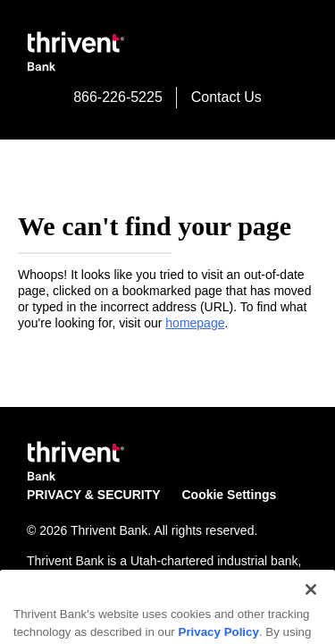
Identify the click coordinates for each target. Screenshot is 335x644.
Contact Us (226, 97)
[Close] (311, 617)
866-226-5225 (118, 97)
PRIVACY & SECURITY (94, 495)
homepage (195, 323)
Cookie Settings (229, 495)
